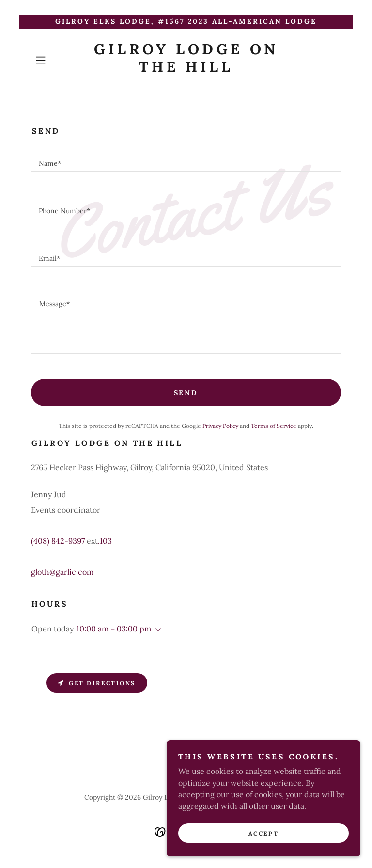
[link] (186, 69)
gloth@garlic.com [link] (62, 572)
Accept (263, 846)
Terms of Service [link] (274, 426)
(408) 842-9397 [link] (58, 541)
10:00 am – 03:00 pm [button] (114, 629)
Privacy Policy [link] (220, 426)
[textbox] (186, 159)
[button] (54, 60)
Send (186, 393)
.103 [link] (105, 541)
